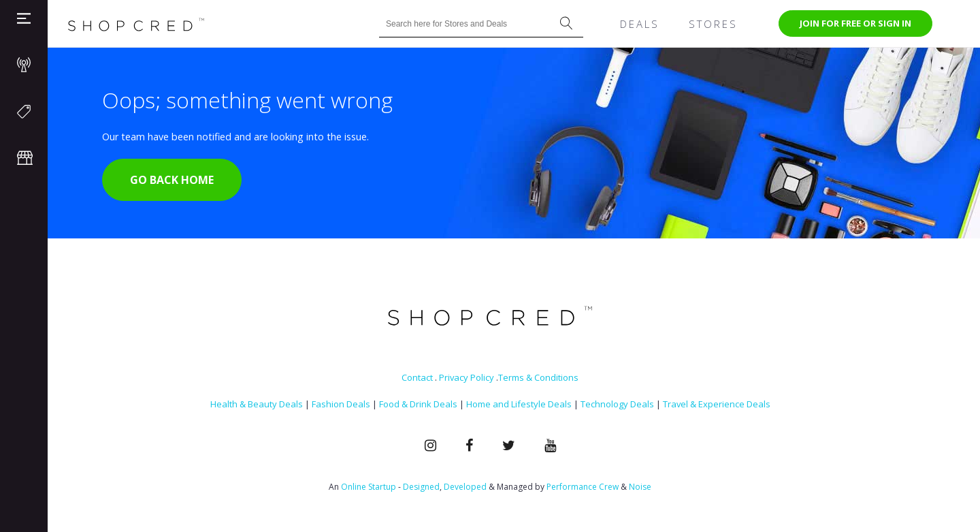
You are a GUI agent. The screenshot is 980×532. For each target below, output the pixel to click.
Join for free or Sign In (855, 23)
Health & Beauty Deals (257, 404)
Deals (640, 24)
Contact (417, 377)
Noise (640, 487)
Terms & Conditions (538, 377)
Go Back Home (172, 180)
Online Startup (369, 487)
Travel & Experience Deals (717, 404)
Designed (421, 487)
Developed (465, 487)
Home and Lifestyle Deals (519, 404)
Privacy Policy (467, 377)
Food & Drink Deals (418, 404)
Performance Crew (583, 487)
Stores (713, 24)
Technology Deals (617, 404)
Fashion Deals (341, 404)
